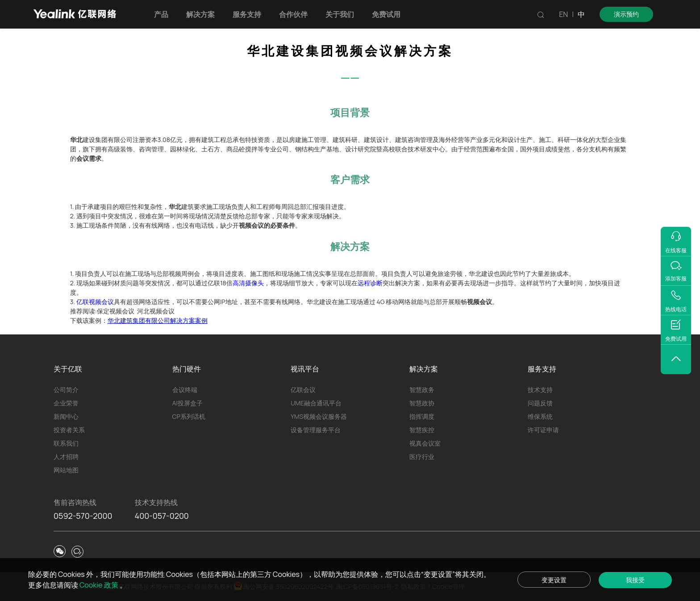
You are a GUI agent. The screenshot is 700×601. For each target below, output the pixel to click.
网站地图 (66, 470)
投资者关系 (69, 430)
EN (563, 14)
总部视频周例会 (178, 273)
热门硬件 (187, 369)
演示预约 (626, 14)
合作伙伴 (293, 14)
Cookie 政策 (100, 585)
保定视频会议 (116, 311)
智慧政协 (422, 403)
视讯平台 (305, 369)
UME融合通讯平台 (316, 403)
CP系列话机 (189, 416)
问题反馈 (540, 403)
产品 (161, 14)
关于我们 (340, 14)
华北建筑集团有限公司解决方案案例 (158, 320)
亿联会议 (303, 390)
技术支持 (540, 390)
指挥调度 (422, 416)
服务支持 (247, 14)
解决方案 (200, 14)
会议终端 (185, 390)
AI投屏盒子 (187, 403)
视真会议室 (425, 443)
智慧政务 (422, 390)
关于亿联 (68, 369)
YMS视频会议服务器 (319, 416)
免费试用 (386, 14)
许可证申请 (543, 430)
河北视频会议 (156, 311)
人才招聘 (66, 457)
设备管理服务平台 (316, 430)
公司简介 (66, 390)
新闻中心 (66, 416)
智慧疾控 (422, 430)
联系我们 (66, 443)
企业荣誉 (66, 403)
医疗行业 (422, 457)
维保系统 (540, 416)
